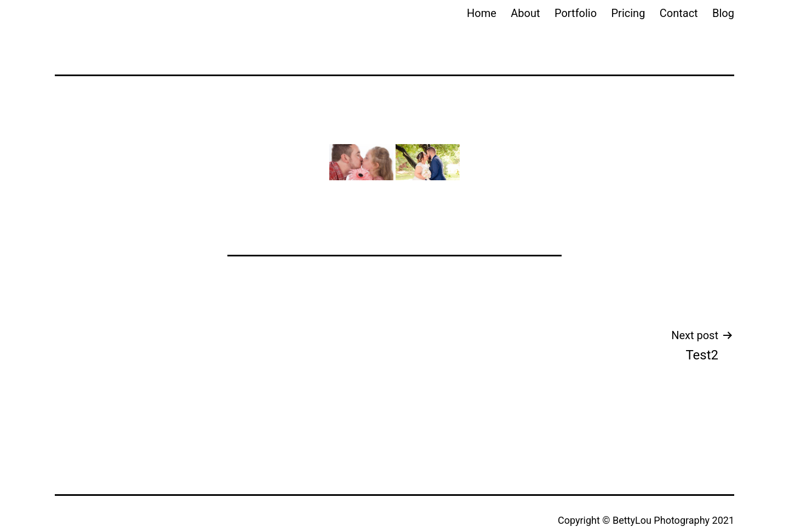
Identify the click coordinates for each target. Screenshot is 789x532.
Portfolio (576, 13)
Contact (679, 13)
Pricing (628, 13)
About (525, 13)
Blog (723, 13)
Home (482, 13)
